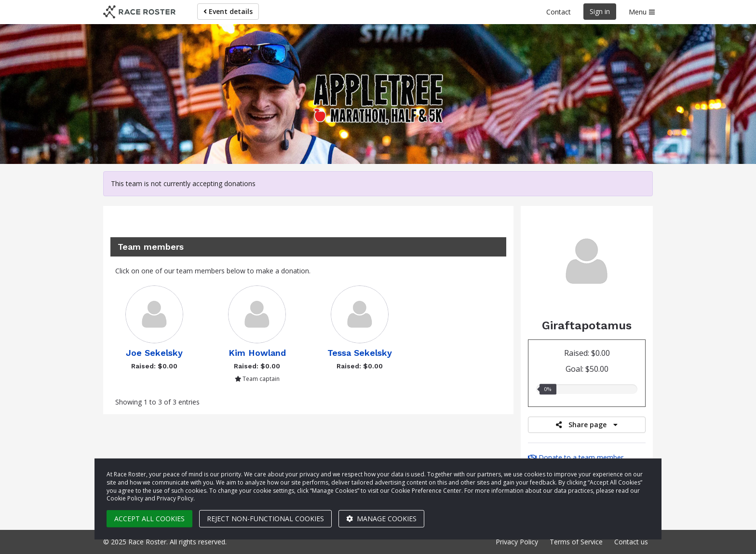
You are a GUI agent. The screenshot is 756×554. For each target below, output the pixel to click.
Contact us (631, 542)
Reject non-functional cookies (265, 519)
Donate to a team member (576, 457)
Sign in (600, 11)
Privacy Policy (517, 542)
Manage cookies (381, 519)
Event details (228, 11)
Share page (587, 425)
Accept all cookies (149, 519)
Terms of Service (576, 542)
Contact (559, 12)
